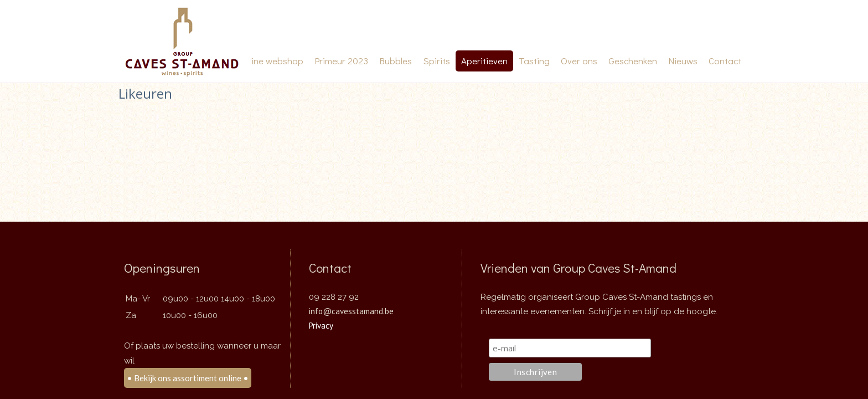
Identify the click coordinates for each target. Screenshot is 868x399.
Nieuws (683, 61)
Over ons (579, 61)
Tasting (534, 61)
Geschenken (633, 61)
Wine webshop (273, 61)
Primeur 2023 (341, 61)
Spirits (436, 61)
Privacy (321, 322)
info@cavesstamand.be (351, 307)
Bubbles (396, 61)
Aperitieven (484, 61)
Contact (725, 61)
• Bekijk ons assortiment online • (188, 374)
